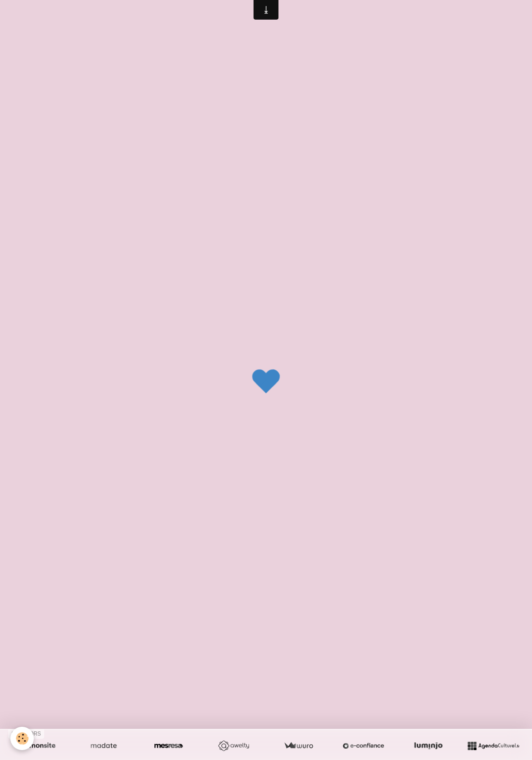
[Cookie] (22, 738)
